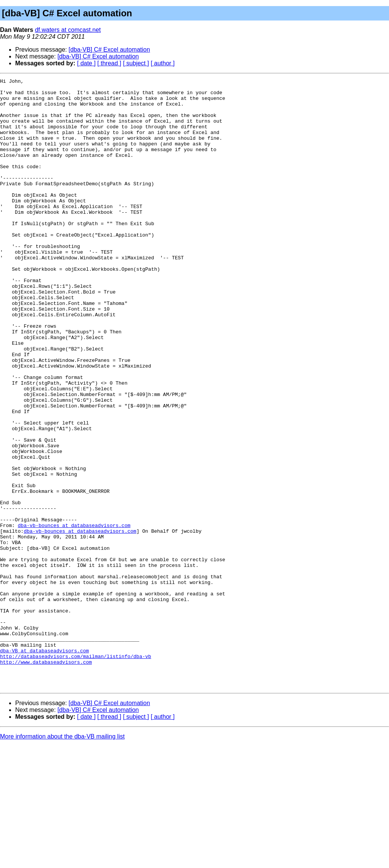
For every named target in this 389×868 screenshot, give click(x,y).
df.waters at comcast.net (68, 30)
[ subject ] (136, 63)
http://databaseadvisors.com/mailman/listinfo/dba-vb (76, 772)
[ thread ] (109, 63)
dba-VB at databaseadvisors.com (44, 765)
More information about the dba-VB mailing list (62, 858)
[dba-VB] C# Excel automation (109, 50)
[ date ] (86, 63)
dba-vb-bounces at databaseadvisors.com (74, 615)
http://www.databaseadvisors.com (46, 779)
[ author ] (163, 63)
